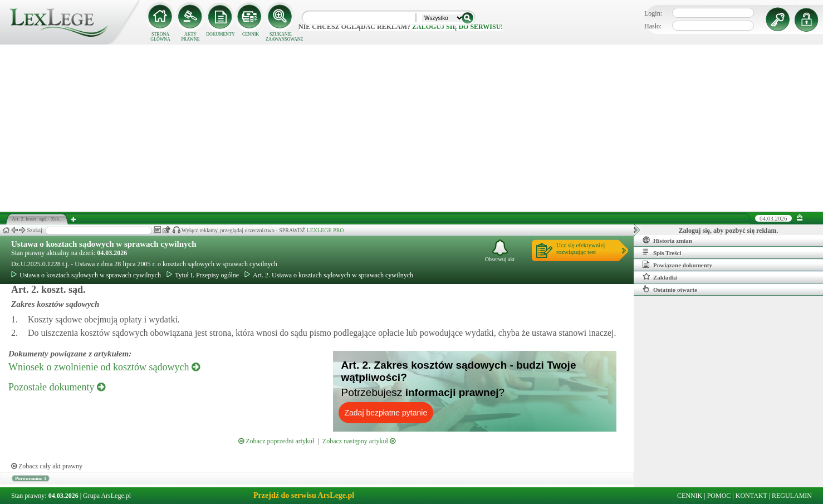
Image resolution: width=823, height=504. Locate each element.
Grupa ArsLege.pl (107, 496)
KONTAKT (751, 496)
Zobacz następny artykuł (359, 441)
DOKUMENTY (221, 34)
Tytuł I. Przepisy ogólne (203, 275)
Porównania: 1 (31, 478)
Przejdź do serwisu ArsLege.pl (304, 495)
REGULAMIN (792, 496)
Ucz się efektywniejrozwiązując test (580, 248)
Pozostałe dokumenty (57, 387)
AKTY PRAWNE (190, 37)
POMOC (719, 496)
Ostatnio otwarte (670, 289)
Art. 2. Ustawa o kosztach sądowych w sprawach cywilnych (329, 275)
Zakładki (660, 277)
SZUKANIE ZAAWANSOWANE (281, 37)
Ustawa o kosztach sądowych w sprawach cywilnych (104, 244)
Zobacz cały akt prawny (47, 466)
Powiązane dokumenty (677, 265)
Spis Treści (662, 252)
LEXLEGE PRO (325, 230)
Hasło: (653, 26)
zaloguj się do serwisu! (457, 27)
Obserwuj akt (500, 251)
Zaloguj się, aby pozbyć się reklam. (729, 231)
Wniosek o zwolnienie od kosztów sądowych (104, 367)
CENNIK (251, 34)
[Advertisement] (411, 128)
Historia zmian (667, 240)
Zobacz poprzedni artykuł (276, 441)
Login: (653, 13)
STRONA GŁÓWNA (160, 37)
